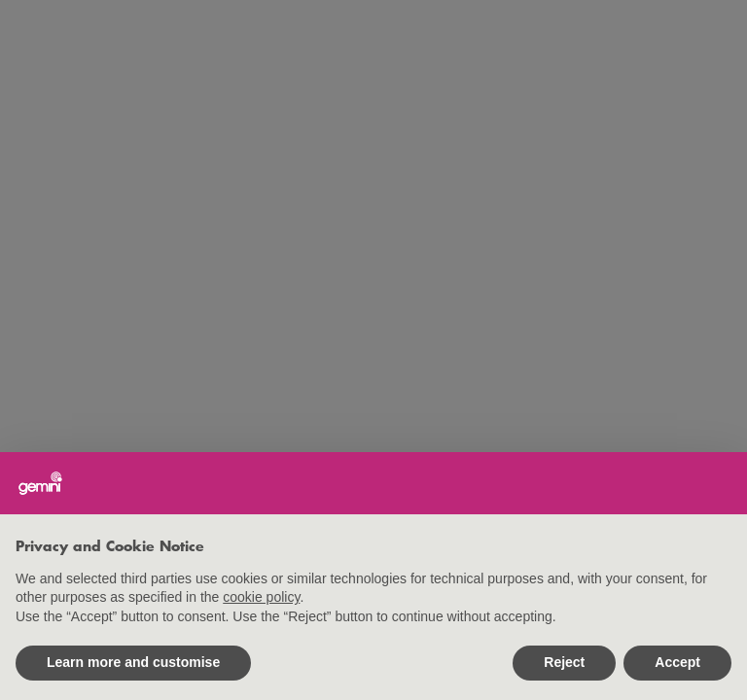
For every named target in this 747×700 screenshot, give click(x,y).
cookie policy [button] (261, 597)
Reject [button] (564, 662)
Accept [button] (677, 662)
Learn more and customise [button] (133, 662)
